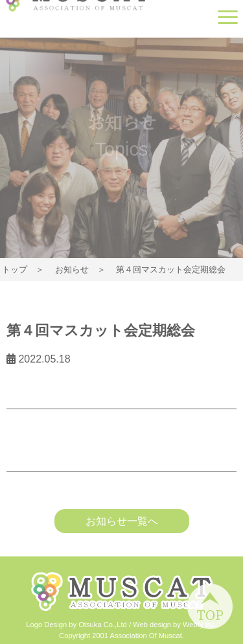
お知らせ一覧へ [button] (122, 521)
